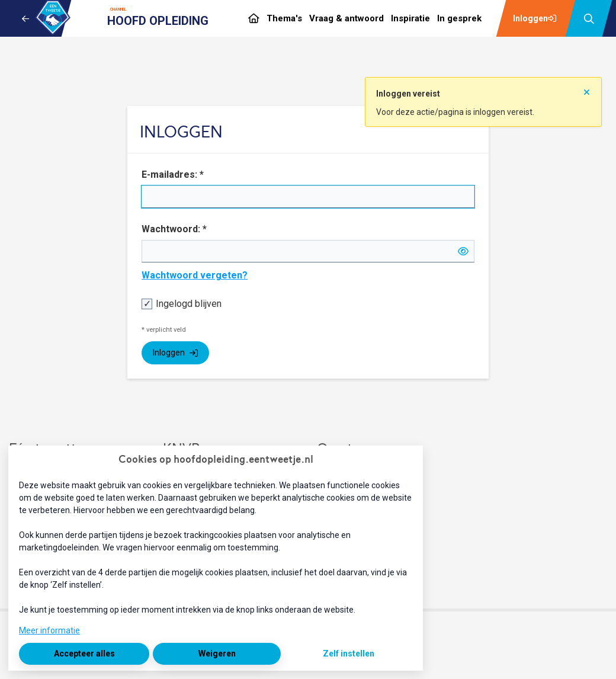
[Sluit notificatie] (587, 88)
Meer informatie (49, 630)
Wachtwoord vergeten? (195, 275)
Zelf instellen (349, 654)
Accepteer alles (84, 654)
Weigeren (217, 654)
